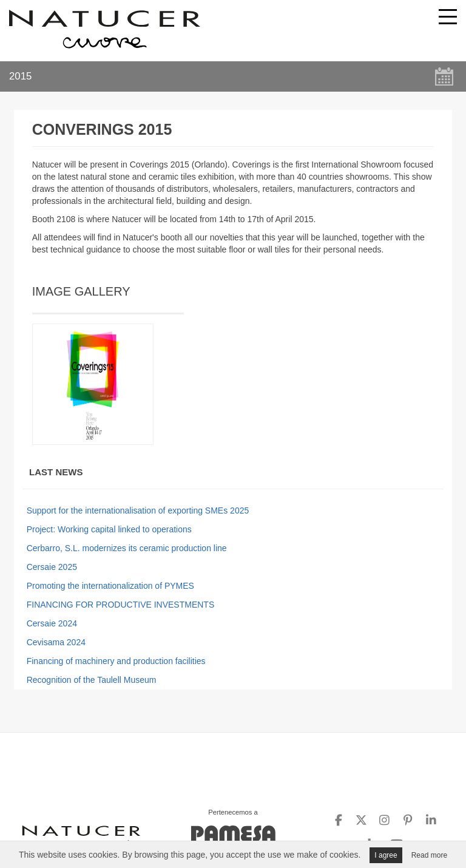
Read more (429, 855)
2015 (20, 76)
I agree (386, 855)
